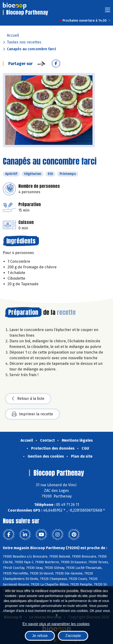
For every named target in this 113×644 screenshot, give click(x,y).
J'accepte (73, 636)
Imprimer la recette (32, 414)
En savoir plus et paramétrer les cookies (56, 624)
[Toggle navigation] (108, 11)
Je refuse (40, 636)
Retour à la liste (28, 399)
